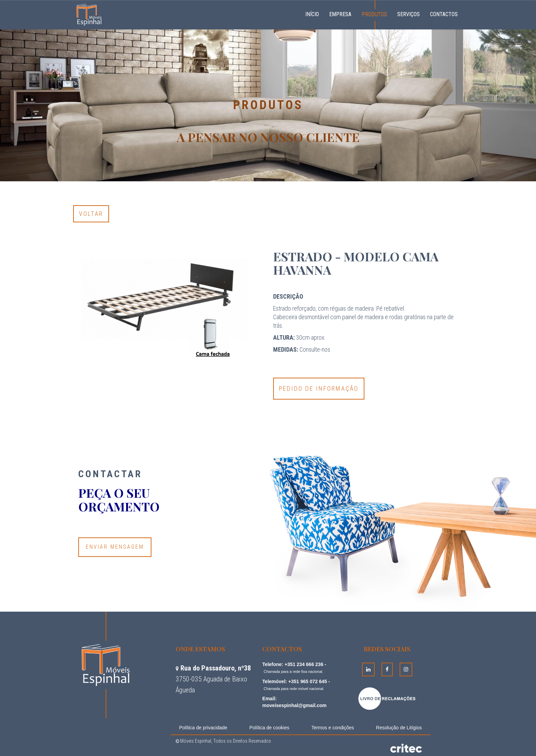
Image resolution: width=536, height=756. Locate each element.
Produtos (374, 14)
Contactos (444, 14)
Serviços (408, 14)
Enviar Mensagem (115, 547)
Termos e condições (333, 728)
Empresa (340, 14)
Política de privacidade (203, 728)
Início (315, 13)
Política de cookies (270, 728)
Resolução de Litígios (399, 728)
